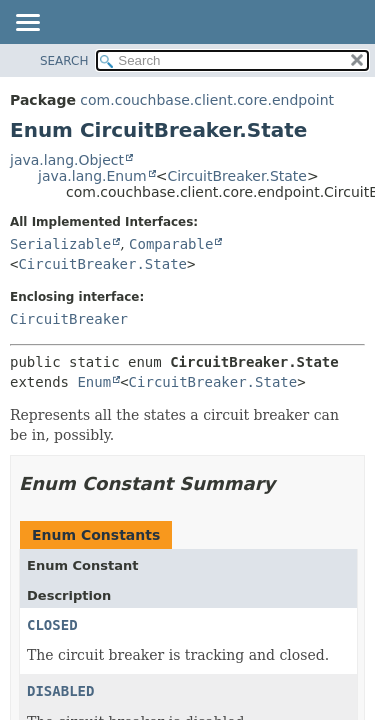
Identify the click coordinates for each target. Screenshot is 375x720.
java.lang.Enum (92, 176)
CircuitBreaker (69, 319)
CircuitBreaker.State (237, 176)
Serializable (60, 244)
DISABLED (60, 691)
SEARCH (64, 61)
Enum (94, 382)
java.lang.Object (67, 160)
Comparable (171, 244)
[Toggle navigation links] (27, 24)
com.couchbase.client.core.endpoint (207, 100)
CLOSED (52, 625)
